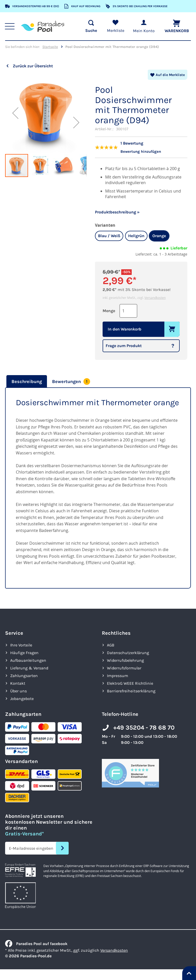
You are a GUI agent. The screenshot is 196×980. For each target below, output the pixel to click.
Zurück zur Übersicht (33, 66)
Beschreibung (27, 381)
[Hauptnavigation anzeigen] (10, 26)
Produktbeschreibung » (117, 211)
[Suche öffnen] (89, 26)
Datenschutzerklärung (128, 652)
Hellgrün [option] (136, 235)
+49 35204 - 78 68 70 (144, 727)
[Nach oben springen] (189, 973)
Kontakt (18, 683)
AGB (111, 644)
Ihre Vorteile (21, 644)
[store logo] (43, 26)
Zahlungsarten (24, 675)
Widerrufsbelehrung (125, 660)
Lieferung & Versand (29, 667)
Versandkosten (155, 297)
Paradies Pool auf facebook (36, 943)
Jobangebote (22, 698)
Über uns (19, 690)
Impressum (118, 675)
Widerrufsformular (124, 667)
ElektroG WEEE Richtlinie (130, 683)
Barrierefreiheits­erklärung (131, 690)
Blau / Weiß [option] (109, 235)
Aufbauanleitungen (28, 660)
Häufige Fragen (24, 652)
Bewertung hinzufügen (142, 151)
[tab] (26, 381)
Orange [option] (159, 235)
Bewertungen (71, 381)
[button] (15, 113)
